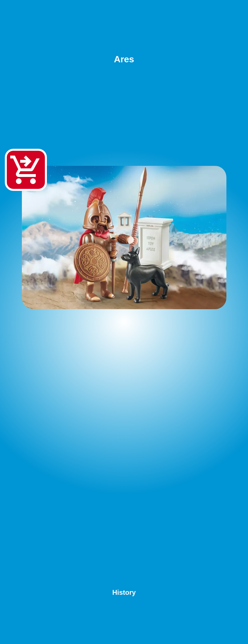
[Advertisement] (124, 451)
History (124, 592)
